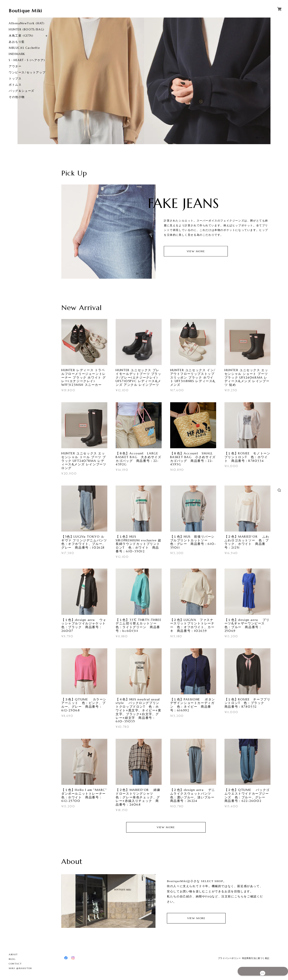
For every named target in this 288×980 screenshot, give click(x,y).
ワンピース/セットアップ (27, 72)
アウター (15, 66)
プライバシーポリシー (229, 958)
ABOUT (13, 954)
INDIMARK (17, 54)
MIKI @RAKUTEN (20, 968)
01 (257, 138)
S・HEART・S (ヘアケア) (27, 60)
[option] (81, 81)
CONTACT (15, 964)
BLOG (12, 959)
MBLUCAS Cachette (24, 48)
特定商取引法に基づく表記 (256, 958)
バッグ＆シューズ (22, 91)
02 (263, 138)
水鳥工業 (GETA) (21, 36)
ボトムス (15, 85)
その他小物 (17, 97)
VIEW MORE (196, 251)
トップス (15, 79)
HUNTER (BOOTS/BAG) (27, 29)
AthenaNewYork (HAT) (27, 23)
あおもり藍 (17, 42)
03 (149, 274)
